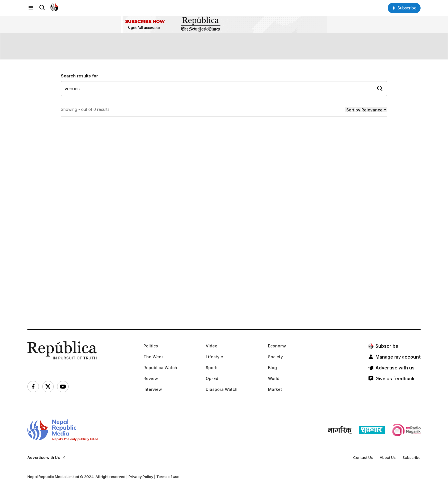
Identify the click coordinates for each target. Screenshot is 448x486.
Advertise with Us (47, 457)
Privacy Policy (141, 477)
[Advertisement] (199, 243)
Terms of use (168, 477)
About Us (388, 457)
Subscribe (412, 457)
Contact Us (363, 457)
